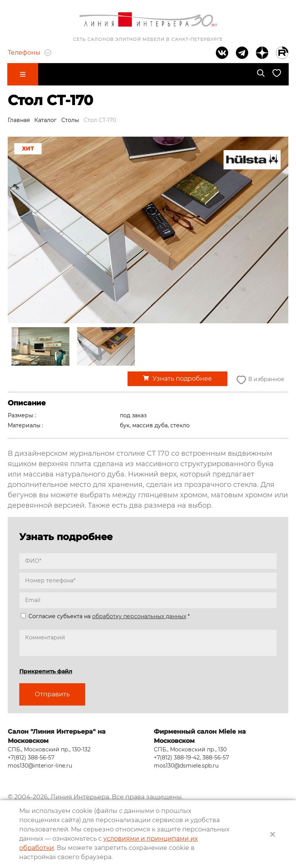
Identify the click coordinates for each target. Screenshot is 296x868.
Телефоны (29, 53)
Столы (70, 119)
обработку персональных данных (139, 616)
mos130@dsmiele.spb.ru (186, 764)
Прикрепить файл (46, 671)
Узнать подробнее (182, 378)
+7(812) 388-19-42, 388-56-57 (191, 756)
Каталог (45, 119)
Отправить (52, 694)
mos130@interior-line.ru (40, 764)
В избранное (260, 379)
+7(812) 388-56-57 (31, 756)
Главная (19, 119)
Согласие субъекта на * (105, 616)
